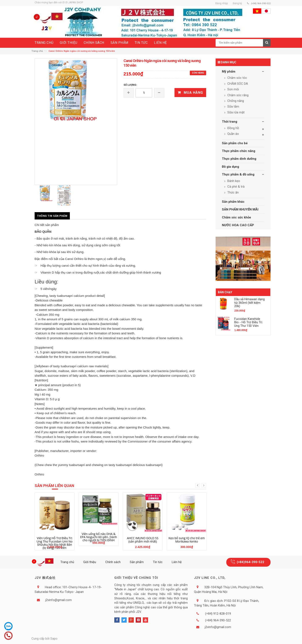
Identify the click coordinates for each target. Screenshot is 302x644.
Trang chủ (37, 51)
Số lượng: (130, 85)
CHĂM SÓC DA (237, 84)
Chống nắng (235, 101)
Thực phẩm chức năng (239, 151)
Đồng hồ (233, 128)
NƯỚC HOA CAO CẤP (238, 225)
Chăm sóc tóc (237, 78)
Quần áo (233, 134)
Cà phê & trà (236, 187)
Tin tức (158, 562)
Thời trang (230, 122)
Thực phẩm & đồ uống (238, 174)
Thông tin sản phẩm (52, 216)
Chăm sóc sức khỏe (236, 217)
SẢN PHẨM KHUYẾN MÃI (240, 209)
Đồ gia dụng (230, 167)
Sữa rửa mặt (236, 112)
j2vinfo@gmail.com (59, 600)
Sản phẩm (137, 562)
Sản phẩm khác (233, 202)
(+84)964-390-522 (251, 562)
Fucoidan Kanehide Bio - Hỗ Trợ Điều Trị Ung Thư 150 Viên (248, 322)
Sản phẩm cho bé (235, 143)
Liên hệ (177, 562)
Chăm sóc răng (238, 95)
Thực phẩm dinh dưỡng (239, 159)
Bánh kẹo (233, 181)
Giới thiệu (90, 562)
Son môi (233, 89)
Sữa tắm (233, 106)
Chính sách (113, 562)
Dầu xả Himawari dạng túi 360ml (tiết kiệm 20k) (249, 303)
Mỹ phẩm (229, 71)
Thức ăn (233, 192)
